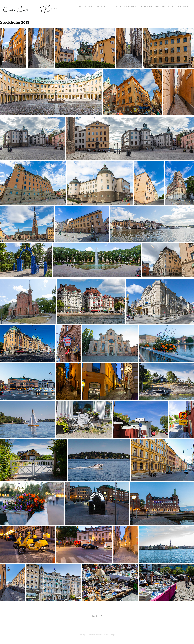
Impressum (183, 7)
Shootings (100, 7)
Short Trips (130, 7)
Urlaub (88, 7)
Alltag (171, 7)
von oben (160, 7)
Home (78, 7)
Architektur (146, 7)
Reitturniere (115, 7)
